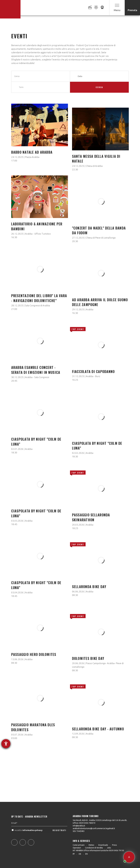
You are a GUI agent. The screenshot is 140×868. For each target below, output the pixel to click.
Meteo (91, 845)
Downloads (103, 845)
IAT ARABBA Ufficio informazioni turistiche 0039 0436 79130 (98, 850)
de (80, 854)
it (74, 854)
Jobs (109, 848)
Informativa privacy (33, 837)
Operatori (77, 848)
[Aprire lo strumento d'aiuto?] (6, 744)
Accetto (27, 837)
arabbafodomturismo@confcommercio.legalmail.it (94, 828)
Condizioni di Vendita (94, 848)
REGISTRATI (59, 837)
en (86, 854)
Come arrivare (79, 845)
